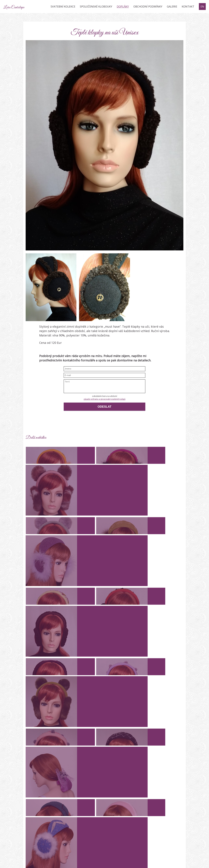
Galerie (172, 7)
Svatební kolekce (63, 7)
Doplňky (123, 7)
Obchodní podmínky (148, 7)
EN (202, 7)
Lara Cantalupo (23, 7)
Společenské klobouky (96, 7)
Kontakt (188, 7)
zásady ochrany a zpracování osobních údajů (104, 399)
